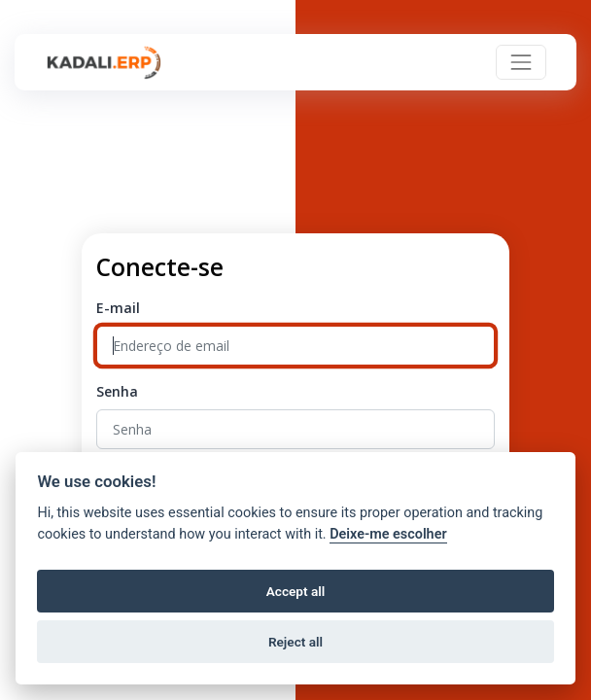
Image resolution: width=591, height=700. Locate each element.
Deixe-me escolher (388, 534)
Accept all (296, 591)
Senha (117, 391)
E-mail (118, 308)
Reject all (295, 642)
